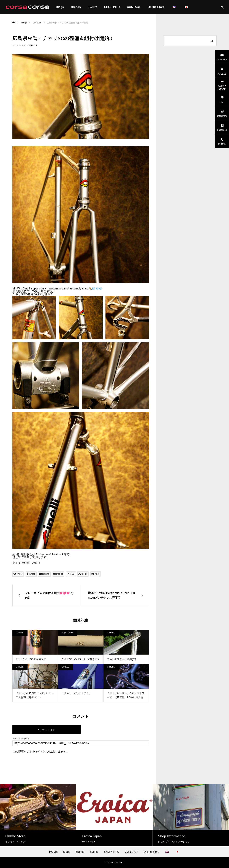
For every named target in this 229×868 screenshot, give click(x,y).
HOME (53, 852)
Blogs (60, 7)
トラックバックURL (21, 739)
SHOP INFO (112, 7)
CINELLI (32, 45)
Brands (76, 7)
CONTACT (134, 7)
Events (92, 7)
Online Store (156, 7)
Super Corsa (68, 633)
